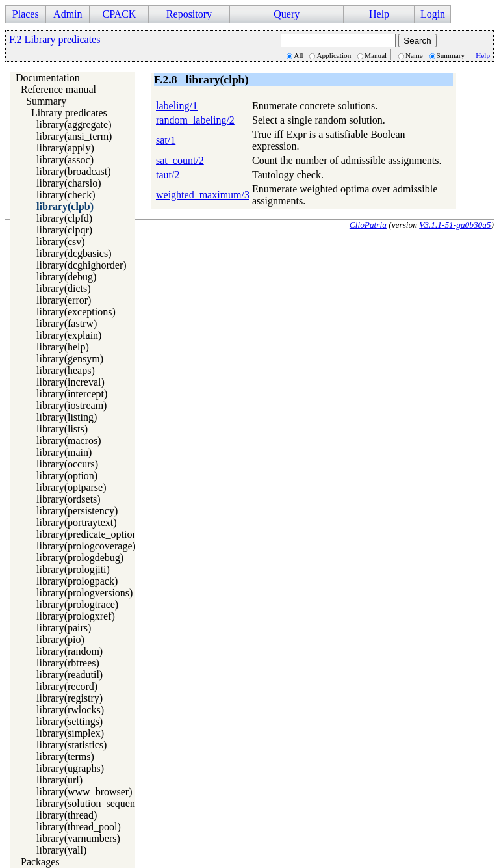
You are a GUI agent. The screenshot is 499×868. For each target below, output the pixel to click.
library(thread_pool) (79, 827)
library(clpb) (65, 206)
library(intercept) (72, 394)
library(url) (59, 780)
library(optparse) (71, 487)
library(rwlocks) (70, 710)
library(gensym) (70, 359)
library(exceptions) (76, 312)
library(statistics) (71, 745)
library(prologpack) (77, 581)
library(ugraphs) (70, 768)
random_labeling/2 (195, 120)
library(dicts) (64, 288)
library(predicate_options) (91, 534)
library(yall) (61, 850)
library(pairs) (64, 628)
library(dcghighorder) (82, 265)
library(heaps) (66, 370)
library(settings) (70, 721)
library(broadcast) (74, 171)
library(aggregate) (74, 125)
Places (26, 14)
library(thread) (67, 815)
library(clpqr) (64, 230)
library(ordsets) (69, 499)
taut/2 (168, 175)
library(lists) (62, 429)
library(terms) (65, 756)
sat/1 (166, 140)
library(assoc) (65, 160)
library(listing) (67, 417)
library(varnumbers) (78, 838)
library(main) (64, 452)
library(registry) (70, 698)
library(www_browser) (84, 792)
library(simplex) (70, 733)
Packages (40, 862)
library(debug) (66, 277)
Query (287, 14)
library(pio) (60, 639)
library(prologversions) (84, 593)
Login (433, 14)
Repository (189, 14)
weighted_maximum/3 (203, 195)
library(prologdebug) (80, 558)
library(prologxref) (76, 616)
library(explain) (69, 335)
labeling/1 (177, 106)
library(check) (66, 195)
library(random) (70, 651)
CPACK (119, 14)
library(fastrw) (67, 323)
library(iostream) (71, 405)
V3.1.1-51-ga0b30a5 (455, 225)
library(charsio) (69, 183)
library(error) (64, 300)
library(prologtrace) (77, 604)
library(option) (67, 476)
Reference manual (58, 89)
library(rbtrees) (68, 663)
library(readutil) (70, 675)
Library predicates (69, 113)
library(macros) (69, 441)
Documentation (48, 78)
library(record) (67, 686)
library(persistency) (77, 511)
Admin (68, 14)
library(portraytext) (77, 522)
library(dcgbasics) (74, 253)
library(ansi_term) (74, 136)
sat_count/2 (180, 160)
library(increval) (70, 382)
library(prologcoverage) (86, 546)
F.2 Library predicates (55, 39)
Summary (46, 101)
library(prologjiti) (73, 569)
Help (379, 14)
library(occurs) (67, 464)
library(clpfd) (64, 218)
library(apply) (65, 148)
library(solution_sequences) (94, 803)
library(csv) (61, 242)
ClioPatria (368, 225)
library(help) (63, 347)
